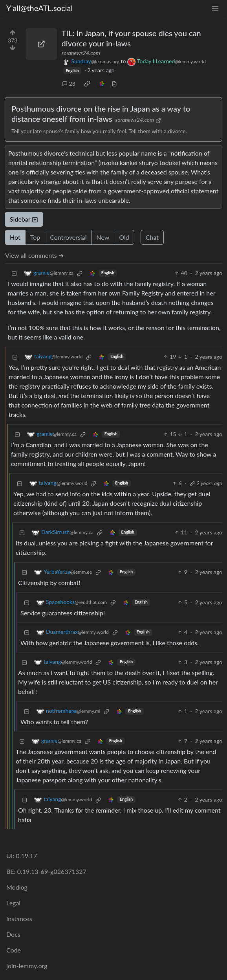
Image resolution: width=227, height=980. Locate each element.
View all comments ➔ (34, 255)
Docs (13, 934)
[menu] (215, 8)
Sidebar (24, 219)
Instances (19, 919)
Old (124, 237)
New (103, 237)
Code (14, 950)
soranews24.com (81, 53)
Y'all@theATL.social (39, 8)
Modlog (17, 887)
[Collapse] (14, 273)
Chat (152, 237)
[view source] (114, 84)
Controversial (68, 237)
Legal (13, 903)
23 (69, 84)
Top (35, 237)
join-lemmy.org (27, 966)
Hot (15, 237)
